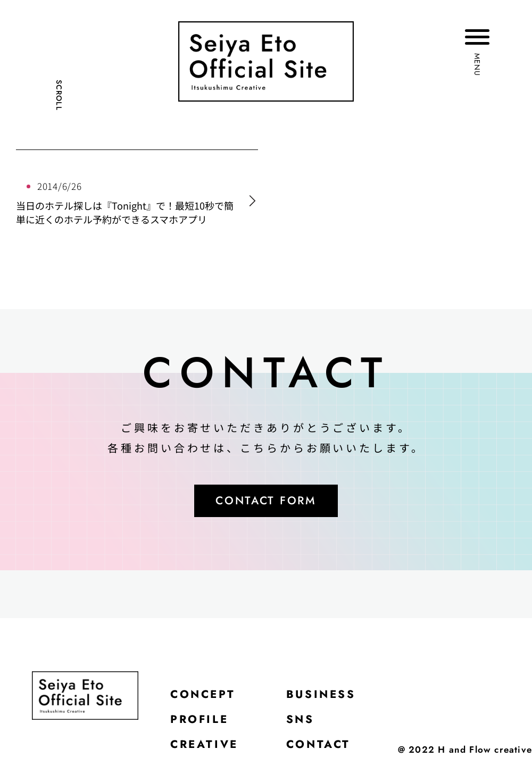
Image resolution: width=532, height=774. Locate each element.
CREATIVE (206, 750)
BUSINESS (328, 697)
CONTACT (325, 750)
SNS (306, 723)
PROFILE (202, 723)
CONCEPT (205, 697)
